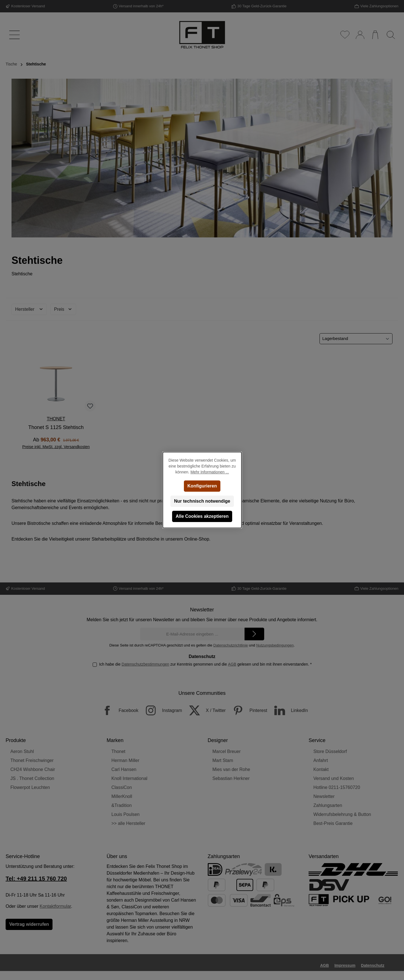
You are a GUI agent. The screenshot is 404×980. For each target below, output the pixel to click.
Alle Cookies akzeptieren (202, 516)
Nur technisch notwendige (202, 501)
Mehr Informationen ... (210, 472)
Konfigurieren (202, 486)
